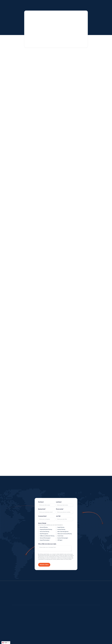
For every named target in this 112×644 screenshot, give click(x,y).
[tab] (38, 162)
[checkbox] (56, 534)
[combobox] (6, 643)
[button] (33, 3)
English (5, 643)
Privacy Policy (65, 641)
